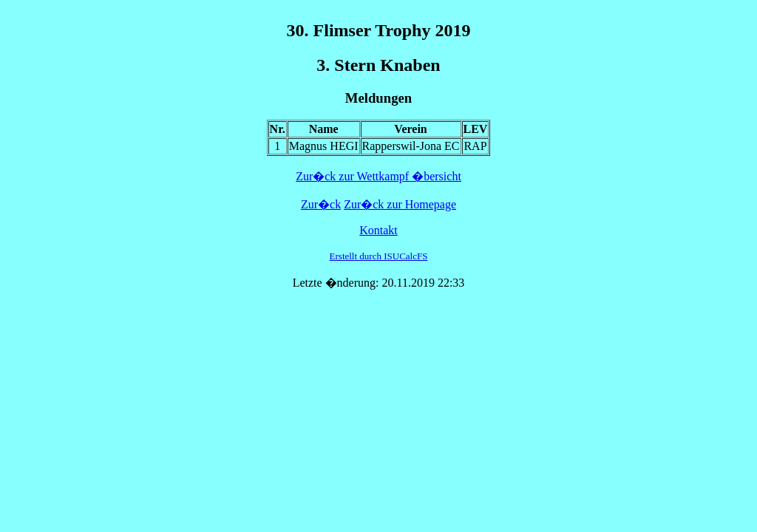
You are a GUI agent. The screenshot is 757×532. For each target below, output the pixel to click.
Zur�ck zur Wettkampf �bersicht (378, 176)
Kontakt (378, 230)
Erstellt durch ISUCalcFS (379, 256)
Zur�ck (321, 204)
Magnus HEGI (324, 146)
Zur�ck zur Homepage (400, 204)
